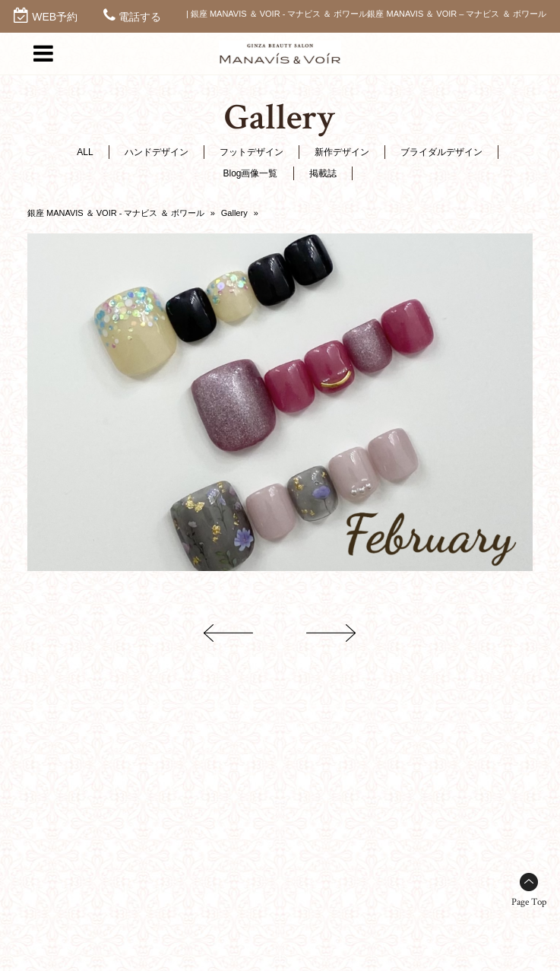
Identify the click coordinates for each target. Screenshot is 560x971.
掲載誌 (323, 173)
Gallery (234, 213)
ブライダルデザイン (441, 152)
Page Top (529, 902)
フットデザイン (252, 152)
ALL (85, 152)
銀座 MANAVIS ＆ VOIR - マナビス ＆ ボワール (116, 213)
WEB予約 (55, 17)
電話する (140, 17)
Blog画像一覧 (250, 173)
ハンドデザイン (157, 152)
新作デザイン (342, 152)
